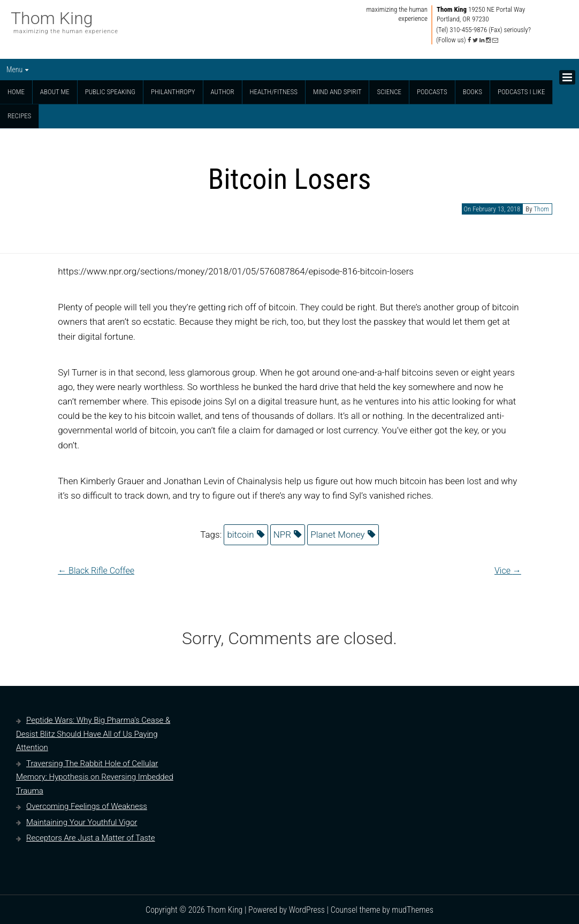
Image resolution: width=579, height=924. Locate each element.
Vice (508, 571)
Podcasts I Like (521, 92)
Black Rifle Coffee (96, 571)
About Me (55, 92)
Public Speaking (110, 92)
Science (389, 92)
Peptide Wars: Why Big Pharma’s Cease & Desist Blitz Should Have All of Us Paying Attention (93, 734)
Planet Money (338, 534)
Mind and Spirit (337, 92)
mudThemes (413, 910)
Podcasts (432, 92)
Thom (541, 209)
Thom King (52, 18)
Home (16, 92)
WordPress (307, 910)
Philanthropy (173, 92)
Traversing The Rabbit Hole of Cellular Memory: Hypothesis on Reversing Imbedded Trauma (95, 777)
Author (223, 92)
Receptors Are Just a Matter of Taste (91, 838)
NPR (282, 534)
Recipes (19, 116)
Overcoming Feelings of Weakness (87, 806)
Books (473, 92)
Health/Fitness (274, 92)
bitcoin (240, 534)
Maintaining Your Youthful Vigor (82, 822)
